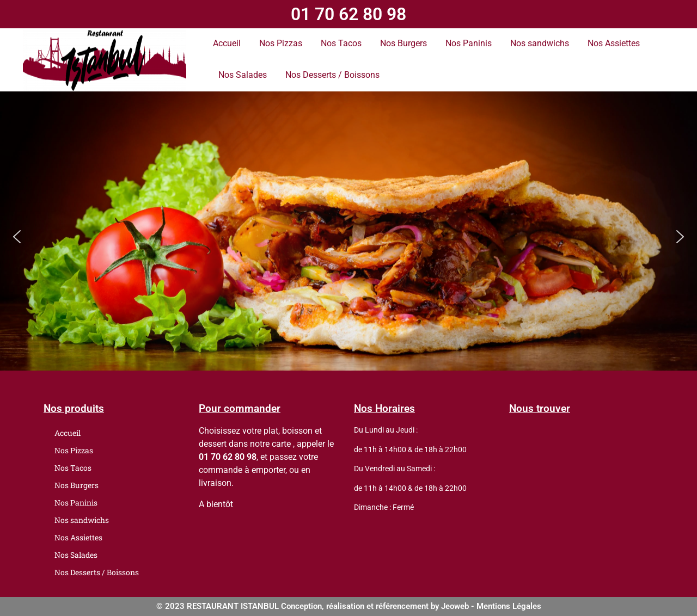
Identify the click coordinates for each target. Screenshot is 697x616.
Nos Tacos (341, 43)
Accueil (227, 43)
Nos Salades (243, 75)
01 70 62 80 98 (348, 14)
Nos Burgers (403, 43)
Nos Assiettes (614, 43)
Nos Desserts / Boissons (332, 75)
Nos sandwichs (540, 43)
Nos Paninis (469, 43)
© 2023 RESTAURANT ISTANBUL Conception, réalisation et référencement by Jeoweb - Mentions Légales (349, 606)
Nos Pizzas (281, 43)
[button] (17, 237)
